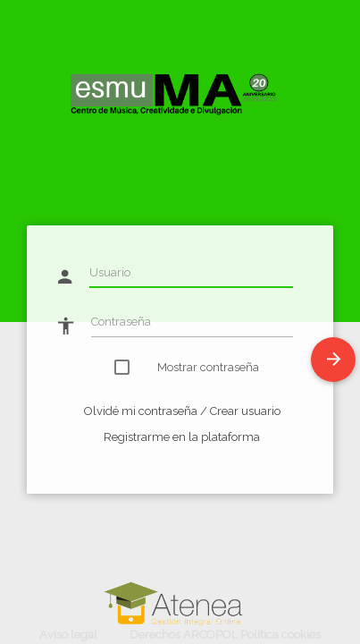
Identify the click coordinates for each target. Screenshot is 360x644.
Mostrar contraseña (198, 367)
